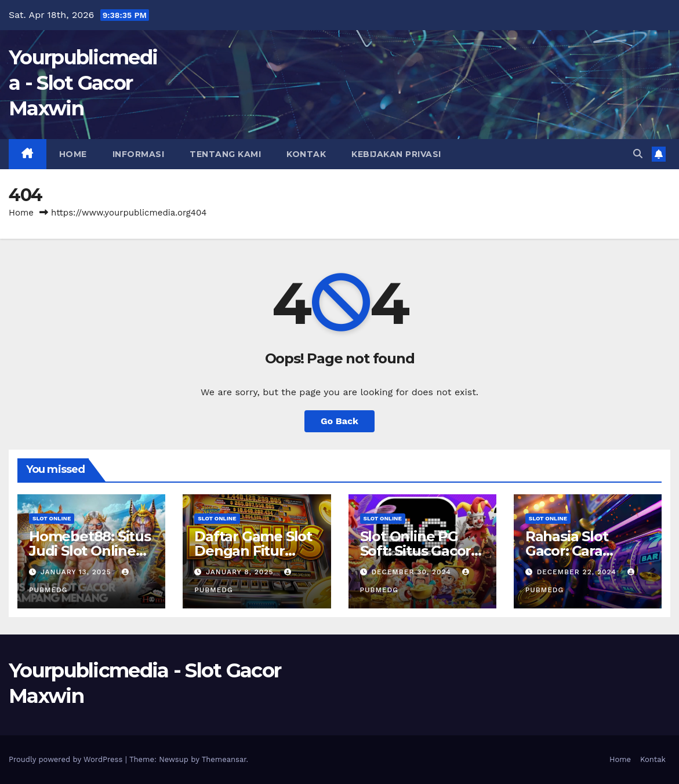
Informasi (139, 154)
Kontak (306, 154)
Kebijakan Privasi (396, 154)
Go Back (339, 421)
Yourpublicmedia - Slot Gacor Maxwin (83, 83)
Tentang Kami (225, 154)
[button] (638, 154)
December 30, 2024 (412, 572)
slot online (52, 518)
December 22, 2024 (578, 572)
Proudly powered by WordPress (67, 759)
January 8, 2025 (241, 572)
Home (73, 154)
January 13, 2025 (77, 572)
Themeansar (224, 759)
